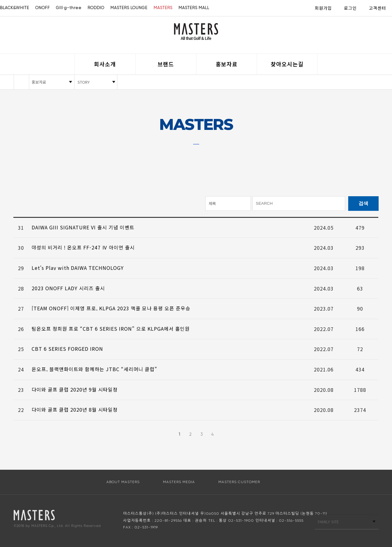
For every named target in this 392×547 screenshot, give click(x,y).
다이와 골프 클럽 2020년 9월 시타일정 (75, 389)
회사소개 (105, 64)
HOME (21, 82)
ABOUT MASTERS (123, 482)
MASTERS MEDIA (179, 482)
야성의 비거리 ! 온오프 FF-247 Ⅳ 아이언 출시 (83, 247)
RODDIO (96, 8)
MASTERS (163, 8)
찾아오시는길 (287, 64)
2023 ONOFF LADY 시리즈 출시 (68, 288)
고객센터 (377, 8)
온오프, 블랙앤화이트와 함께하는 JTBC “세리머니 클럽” (94, 369)
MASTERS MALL (194, 8)
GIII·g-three (69, 8)
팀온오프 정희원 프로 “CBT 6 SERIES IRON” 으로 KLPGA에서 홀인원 (111, 329)
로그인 (350, 8)
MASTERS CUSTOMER (239, 482)
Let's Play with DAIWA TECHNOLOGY (78, 268)
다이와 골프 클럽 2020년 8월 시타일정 (75, 409)
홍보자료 (227, 64)
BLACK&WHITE (15, 8)
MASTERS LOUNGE (129, 8)
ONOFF (43, 8)
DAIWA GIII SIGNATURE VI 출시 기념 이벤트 (83, 227)
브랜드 (166, 64)
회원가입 (323, 8)
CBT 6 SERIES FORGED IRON (67, 349)
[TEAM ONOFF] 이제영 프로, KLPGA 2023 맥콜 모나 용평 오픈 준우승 (111, 308)
